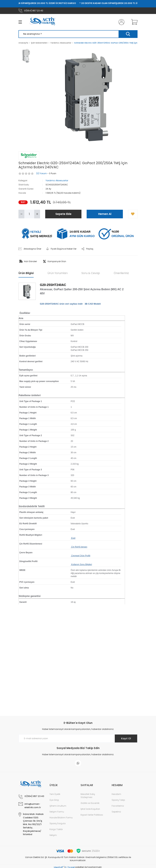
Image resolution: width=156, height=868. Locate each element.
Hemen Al (105, 214)
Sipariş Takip (118, 800)
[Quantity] (29, 214)
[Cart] (134, 22)
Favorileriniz (118, 806)
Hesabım (116, 794)
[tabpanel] (26, 58)
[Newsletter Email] (78, 738)
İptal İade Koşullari (90, 809)
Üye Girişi (54, 800)
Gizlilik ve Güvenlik (90, 803)
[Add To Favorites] (133, 214)
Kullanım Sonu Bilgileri (81, 564)
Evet (73, 538)
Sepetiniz (116, 812)
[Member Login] (121, 22)
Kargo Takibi (56, 829)
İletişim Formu (57, 812)
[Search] (78, 34)
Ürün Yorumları (58, 273)
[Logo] (43, 22)
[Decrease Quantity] (21, 214)
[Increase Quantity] (37, 214)
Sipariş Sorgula (58, 823)
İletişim (53, 835)
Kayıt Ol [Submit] (126, 738)
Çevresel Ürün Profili (81, 556)
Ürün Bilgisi (26, 273)
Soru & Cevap (91, 273)
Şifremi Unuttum (58, 806)
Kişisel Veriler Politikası (92, 815)
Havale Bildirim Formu (61, 818)
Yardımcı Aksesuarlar (57, 180)
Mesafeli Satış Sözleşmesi (88, 796)
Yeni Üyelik (55, 794)
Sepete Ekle (63, 214)
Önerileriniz (121, 273)
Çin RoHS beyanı (79, 547)
